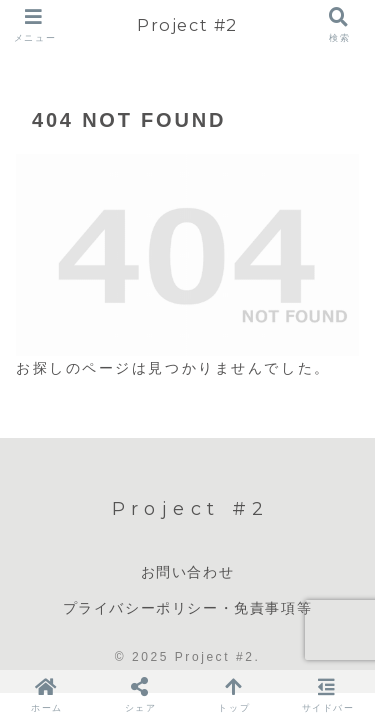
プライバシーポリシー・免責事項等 (188, 608)
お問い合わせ (188, 572)
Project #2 (187, 25)
